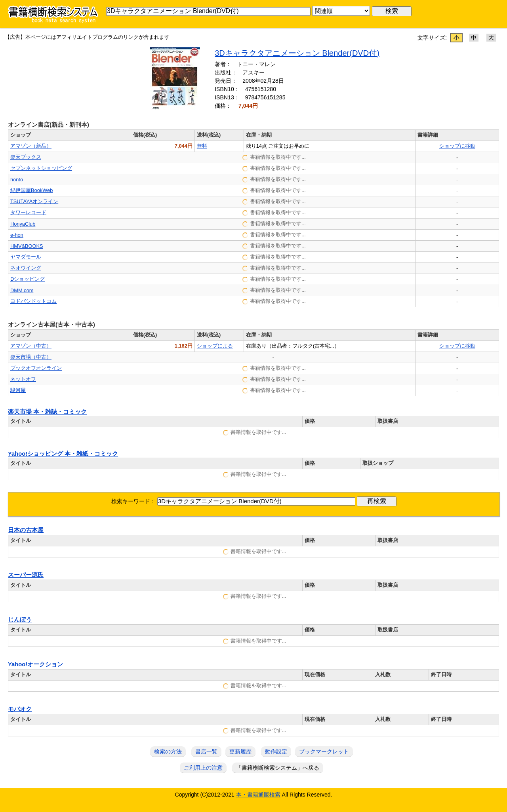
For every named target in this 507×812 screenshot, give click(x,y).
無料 (202, 146)
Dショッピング (28, 279)
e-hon (17, 235)
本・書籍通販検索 (258, 795)
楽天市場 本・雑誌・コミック (47, 412)
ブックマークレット (324, 751)
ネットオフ (23, 379)
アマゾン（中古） (31, 346)
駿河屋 (18, 390)
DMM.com (22, 290)
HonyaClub (23, 224)
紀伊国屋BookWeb (31, 190)
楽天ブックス (26, 157)
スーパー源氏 (26, 575)
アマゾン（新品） (31, 146)
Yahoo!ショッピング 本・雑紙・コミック (63, 454)
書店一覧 (206, 751)
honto (17, 180)
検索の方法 (168, 751)
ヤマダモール (26, 257)
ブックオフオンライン (36, 368)
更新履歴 (240, 751)
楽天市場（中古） (31, 357)
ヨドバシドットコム (33, 301)
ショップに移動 (457, 146)
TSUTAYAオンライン (34, 201)
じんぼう (20, 620)
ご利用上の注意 (203, 768)
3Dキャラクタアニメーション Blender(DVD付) (297, 53)
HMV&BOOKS (27, 246)
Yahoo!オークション (35, 664)
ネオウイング (26, 268)
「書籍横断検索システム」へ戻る (278, 768)
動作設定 (276, 751)
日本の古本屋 (26, 530)
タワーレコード (28, 212)
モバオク (20, 709)
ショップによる (215, 346)
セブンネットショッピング (41, 168)
